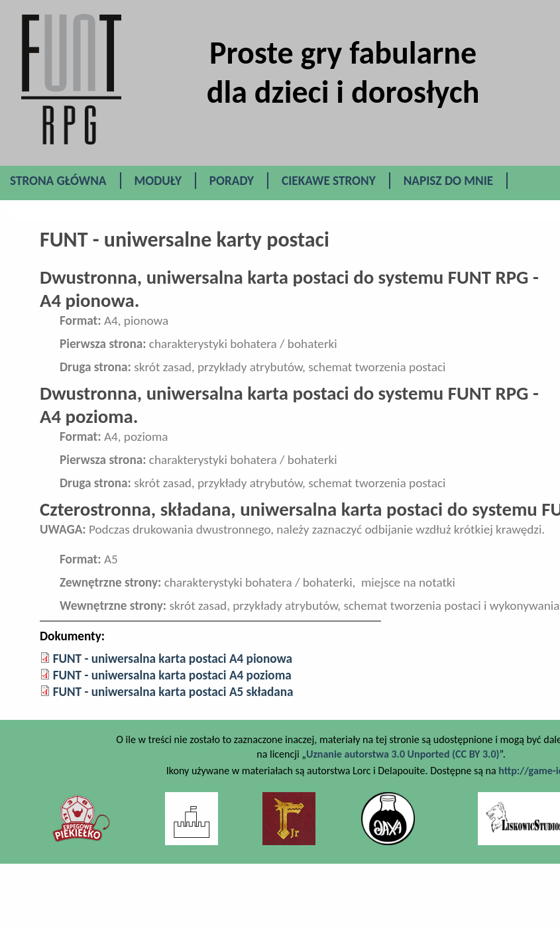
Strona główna (58, 181)
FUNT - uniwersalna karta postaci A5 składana (173, 692)
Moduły (158, 181)
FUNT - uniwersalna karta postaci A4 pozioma (172, 675)
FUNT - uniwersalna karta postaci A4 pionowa (173, 659)
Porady (232, 181)
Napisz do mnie (448, 181)
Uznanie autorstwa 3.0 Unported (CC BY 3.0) (403, 754)
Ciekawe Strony (329, 181)
